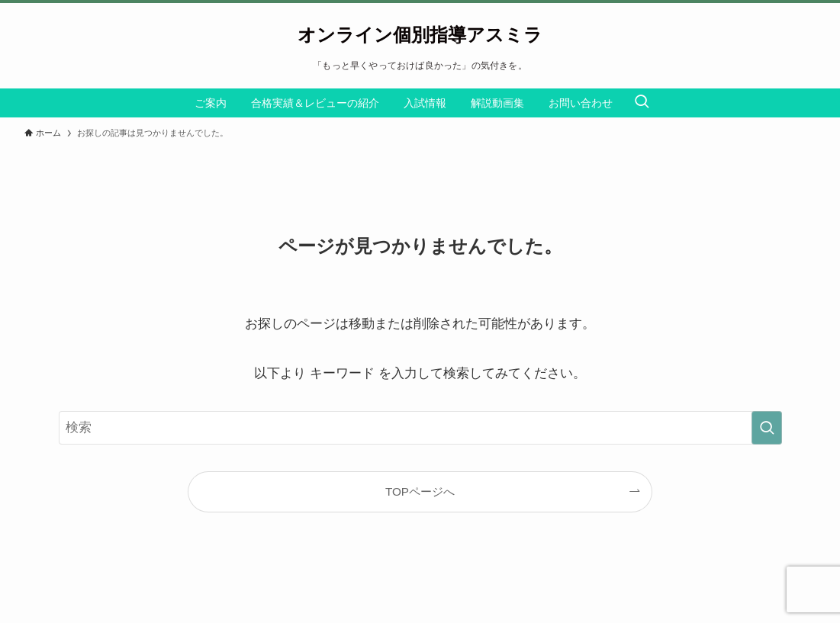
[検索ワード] (420, 428)
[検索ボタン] (642, 103)
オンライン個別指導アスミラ (420, 35)
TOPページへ (420, 491)
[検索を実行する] (767, 428)
